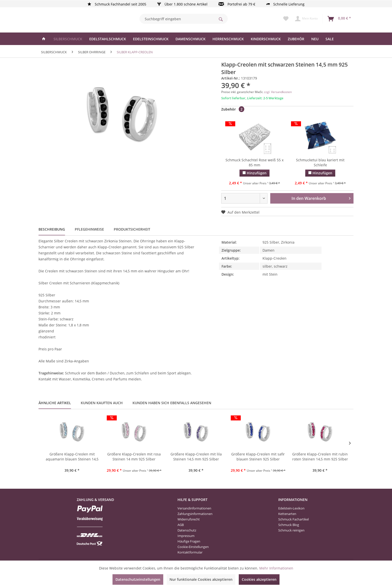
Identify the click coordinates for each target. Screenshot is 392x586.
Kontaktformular (190, 552)
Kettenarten (287, 514)
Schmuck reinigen (291, 530)
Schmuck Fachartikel (293, 519)
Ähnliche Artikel (55, 403)
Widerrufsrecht (189, 519)
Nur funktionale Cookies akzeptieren (201, 579)
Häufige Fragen (189, 541)
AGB (181, 525)
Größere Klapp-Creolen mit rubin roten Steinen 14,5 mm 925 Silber (320, 457)
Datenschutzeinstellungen (138, 579)
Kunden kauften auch (102, 403)
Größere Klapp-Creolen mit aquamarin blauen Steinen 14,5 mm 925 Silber (72, 457)
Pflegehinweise (89, 229)
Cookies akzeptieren (259, 579)
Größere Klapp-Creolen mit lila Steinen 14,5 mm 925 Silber (196, 457)
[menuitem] (184, 19)
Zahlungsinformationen (195, 514)
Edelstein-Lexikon (291, 508)
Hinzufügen (254, 173)
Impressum (186, 536)
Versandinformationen (194, 508)
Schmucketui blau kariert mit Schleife (320, 162)
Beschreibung (52, 229)
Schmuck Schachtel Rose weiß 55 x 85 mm (254, 162)
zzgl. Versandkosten (278, 92)
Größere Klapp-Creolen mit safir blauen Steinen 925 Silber (258, 457)
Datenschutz (187, 530)
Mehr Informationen (276, 568)
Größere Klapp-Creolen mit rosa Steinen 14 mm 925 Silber (134, 457)
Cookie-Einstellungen (193, 547)
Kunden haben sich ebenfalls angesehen (172, 403)
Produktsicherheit (132, 229)
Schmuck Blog (289, 525)
